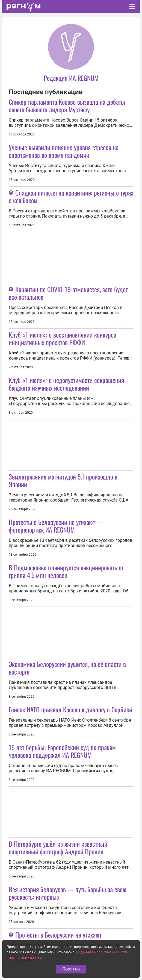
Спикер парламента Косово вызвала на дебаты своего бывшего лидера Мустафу (67, 106)
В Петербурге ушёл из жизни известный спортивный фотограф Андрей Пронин (58, 848)
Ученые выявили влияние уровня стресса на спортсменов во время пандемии (64, 151)
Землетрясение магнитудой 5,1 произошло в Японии (63, 480)
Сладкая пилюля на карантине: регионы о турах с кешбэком (71, 196)
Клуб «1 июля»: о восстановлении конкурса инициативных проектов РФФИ (63, 338)
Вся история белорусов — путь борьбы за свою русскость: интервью (68, 893)
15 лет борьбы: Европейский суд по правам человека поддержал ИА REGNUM (62, 751)
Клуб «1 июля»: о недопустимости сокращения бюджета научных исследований (66, 384)
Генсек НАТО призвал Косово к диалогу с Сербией (70, 709)
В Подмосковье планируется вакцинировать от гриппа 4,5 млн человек (66, 571)
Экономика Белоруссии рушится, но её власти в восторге (67, 668)
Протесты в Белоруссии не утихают (58, 935)
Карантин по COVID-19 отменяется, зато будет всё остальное (68, 293)
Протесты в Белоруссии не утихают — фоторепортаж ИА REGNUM (56, 526)
